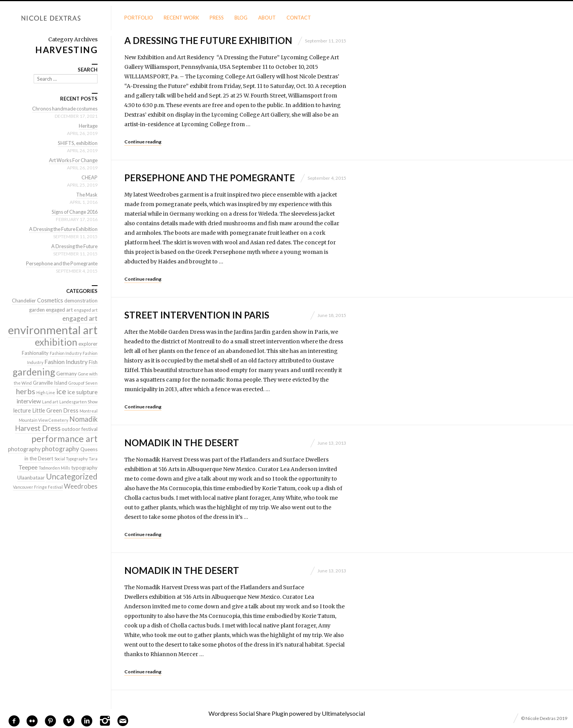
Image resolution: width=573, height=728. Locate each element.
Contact (299, 18)
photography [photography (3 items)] (24, 449)
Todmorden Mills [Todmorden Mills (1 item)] (54, 468)
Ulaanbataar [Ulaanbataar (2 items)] (31, 478)
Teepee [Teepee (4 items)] (28, 467)
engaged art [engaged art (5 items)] (80, 318)
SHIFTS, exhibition (77, 143)
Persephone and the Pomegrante (210, 178)
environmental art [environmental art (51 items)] (53, 330)
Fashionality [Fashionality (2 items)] (35, 353)
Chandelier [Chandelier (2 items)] (24, 301)
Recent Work (181, 18)
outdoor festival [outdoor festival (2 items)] (80, 429)
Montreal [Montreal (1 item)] (89, 411)
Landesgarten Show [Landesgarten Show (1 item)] (78, 402)
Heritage (88, 126)
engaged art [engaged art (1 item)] (86, 310)
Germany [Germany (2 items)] (67, 374)
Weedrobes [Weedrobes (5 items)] (81, 486)
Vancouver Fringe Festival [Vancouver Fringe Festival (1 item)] (38, 487)
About (267, 18)
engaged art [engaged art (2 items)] (59, 310)
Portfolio (139, 18)
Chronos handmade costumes (64, 109)
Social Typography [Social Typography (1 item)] (71, 459)
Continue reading (143, 142)
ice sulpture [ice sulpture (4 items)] (82, 392)
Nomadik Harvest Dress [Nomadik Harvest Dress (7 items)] (56, 424)
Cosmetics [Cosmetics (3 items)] (50, 300)
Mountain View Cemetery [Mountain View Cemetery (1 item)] (43, 420)
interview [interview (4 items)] (29, 401)
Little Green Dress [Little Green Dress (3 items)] (55, 410)
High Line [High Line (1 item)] (46, 392)
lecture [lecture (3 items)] (22, 410)
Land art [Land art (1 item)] (50, 402)
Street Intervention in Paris (197, 315)
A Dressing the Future (73, 246)
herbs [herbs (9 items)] (26, 391)
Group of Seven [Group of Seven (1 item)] (83, 383)
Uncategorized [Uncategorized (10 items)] (72, 476)
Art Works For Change (72, 160)
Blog (241, 18)
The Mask (86, 195)
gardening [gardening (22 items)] (34, 372)
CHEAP (90, 177)
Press (217, 18)
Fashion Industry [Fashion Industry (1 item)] (66, 353)
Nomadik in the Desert (182, 443)
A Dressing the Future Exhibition (208, 40)
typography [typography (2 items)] (84, 468)
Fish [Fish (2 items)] (93, 362)
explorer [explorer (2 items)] (88, 344)
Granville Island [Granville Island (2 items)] (50, 383)
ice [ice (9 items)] (61, 391)
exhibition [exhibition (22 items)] (56, 342)
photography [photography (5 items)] (60, 449)
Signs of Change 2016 (73, 212)
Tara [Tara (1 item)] (93, 459)
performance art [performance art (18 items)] (64, 439)
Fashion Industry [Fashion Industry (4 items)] (66, 362)
